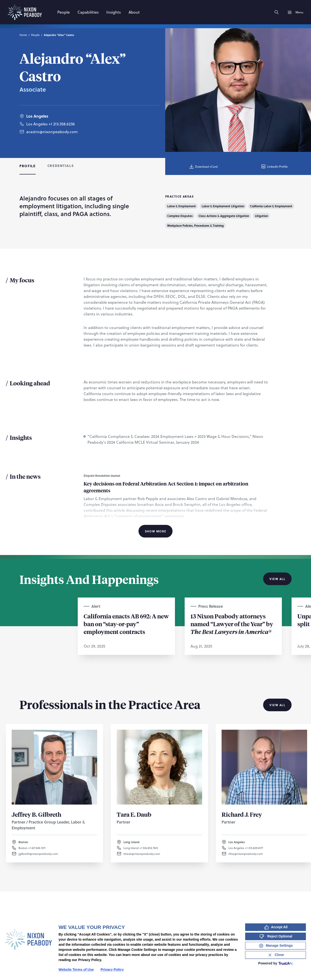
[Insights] (114, 12)
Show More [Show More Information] (156, 531)
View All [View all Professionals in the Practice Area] (277, 705)
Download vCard (203, 166)
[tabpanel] (155, 365)
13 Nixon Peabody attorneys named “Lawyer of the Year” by (232, 624)
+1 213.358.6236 (62, 124)
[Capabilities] (88, 12)
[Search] (276, 12)
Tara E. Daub (134, 814)
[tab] (28, 166)
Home (23, 35)
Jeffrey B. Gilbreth (36, 814)
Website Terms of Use (76, 970)
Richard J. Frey (242, 814)
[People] (64, 12)
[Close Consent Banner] (276, 955)
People (35, 35)
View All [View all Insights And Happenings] (277, 579)
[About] (134, 12)
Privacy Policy (112, 970)
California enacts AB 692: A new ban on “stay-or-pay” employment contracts (126, 624)
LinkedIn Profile (274, 166)
